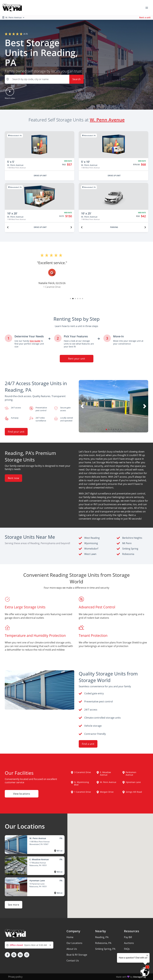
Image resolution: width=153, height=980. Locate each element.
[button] (44, 79)
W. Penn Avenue (107, 120)
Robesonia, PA (103, 943)
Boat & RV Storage (77, 955)
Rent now (13, 478)
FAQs (127, 949)
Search (76, 79)
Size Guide (130, 955)
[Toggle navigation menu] (148, 7)
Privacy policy (15, 977)
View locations (22, 794)
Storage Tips (131, 961)
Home (70, 937)
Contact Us (73, 961)
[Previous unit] (8, 227)
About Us (72, 949)
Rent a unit (145, 17)
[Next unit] (71, 227)
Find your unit (16, 432)
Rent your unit (76, 359)
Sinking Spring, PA (105, 949)
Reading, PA (102, 937)
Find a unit (88, 744)
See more (14, 905)
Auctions (129, 943)
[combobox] (29, 945)
